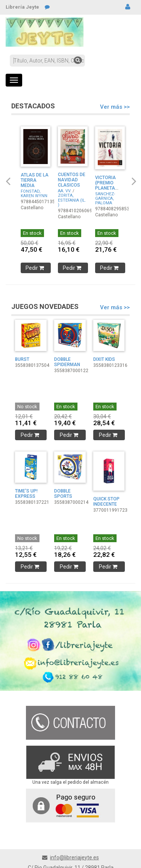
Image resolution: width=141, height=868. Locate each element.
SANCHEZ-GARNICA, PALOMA (105, 198)
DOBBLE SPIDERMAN (67, 362)
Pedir (36, 268)
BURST (22, 359)
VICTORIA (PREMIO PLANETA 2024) (105, 185)
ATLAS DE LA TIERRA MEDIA (35, 180)
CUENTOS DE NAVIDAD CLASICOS (72, 180)
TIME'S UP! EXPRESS (26, 494)
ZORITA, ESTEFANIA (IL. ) (72, 200)
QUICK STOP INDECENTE (106, 502)
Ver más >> (115, 107)
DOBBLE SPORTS (63, 494)
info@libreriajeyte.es (74, 857)
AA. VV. (65, 191)
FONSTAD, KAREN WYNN (34, 194)
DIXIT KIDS (104, 359)
